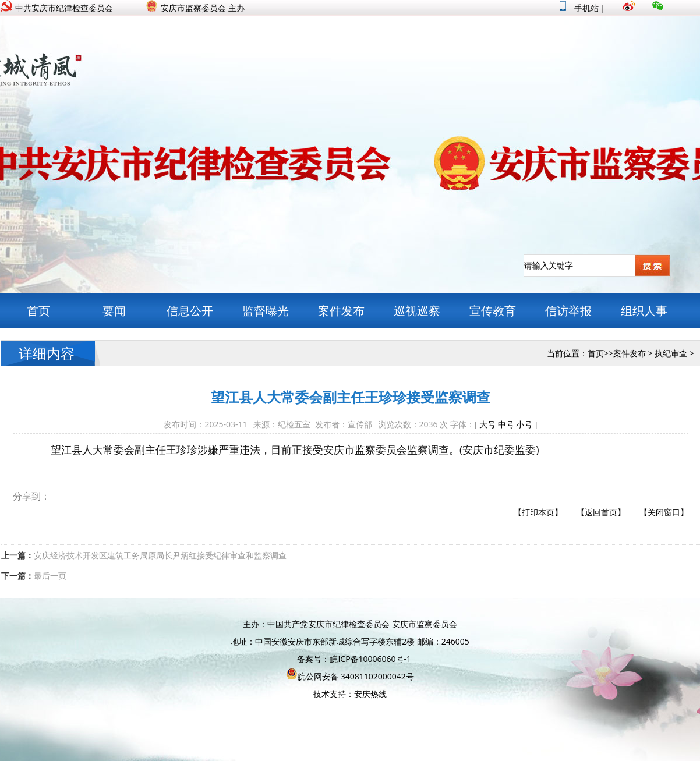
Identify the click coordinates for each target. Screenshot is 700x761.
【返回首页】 (601, 512)
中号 (506, 424)
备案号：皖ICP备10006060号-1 (354, 659)
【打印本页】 (538, 512)
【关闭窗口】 (664, 512)
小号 (524, 424)
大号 (487, 424)
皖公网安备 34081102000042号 (350, 676)
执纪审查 (671, 353)
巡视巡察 (417, 311)
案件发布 (341, 311)
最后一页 (50, 576)
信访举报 (568, 311)
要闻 (114, 311)
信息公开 (190, 311)
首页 (38, 311)
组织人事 (644, 311)
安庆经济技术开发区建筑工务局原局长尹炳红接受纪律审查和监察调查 (160, 555)
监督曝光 (266, 311)
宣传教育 (493, 311)
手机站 (579, 8)
